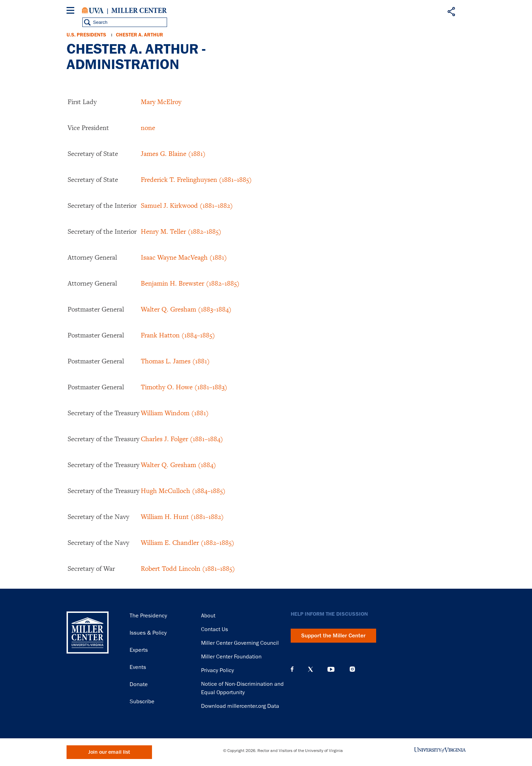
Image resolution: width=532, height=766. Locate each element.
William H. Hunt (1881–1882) (182, 517)
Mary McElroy (161, 102)
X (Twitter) (310, 669)
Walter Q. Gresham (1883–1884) (186, 309)
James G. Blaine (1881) (173, 153)
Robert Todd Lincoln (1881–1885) (188, 568)
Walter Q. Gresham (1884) (178, 465)
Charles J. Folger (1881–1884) (182, 439)
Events (138, 667)
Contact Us (215, 629)
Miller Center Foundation (231, 657)
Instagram (352, 669)
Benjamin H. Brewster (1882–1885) (190, 283)
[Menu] (72, 11)
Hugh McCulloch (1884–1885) (183, 491)
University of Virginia (93, 11)
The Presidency (148, 616)
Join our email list (109, 752)
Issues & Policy (148, 633)
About (208, 616)
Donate (139, 684)
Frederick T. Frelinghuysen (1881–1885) (196, 179)
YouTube (331, 669)
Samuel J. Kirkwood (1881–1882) (187, 205)
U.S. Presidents (86, 35)
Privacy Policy (217, 670)
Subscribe (142, 702)
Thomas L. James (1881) (175, 361)
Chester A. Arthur (140, 35)
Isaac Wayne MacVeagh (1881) (184, 257)
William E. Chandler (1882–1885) (188, 542)
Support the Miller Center (333, 636)
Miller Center (139, 11)
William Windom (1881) (175, 413)
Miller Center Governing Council (240, 643)
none (148, 128)
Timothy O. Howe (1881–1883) (184, 387)
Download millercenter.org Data (240, 706)
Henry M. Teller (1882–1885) (181, 231)
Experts (139, 650)
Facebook (292, 669)
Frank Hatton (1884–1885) (178, 335)
